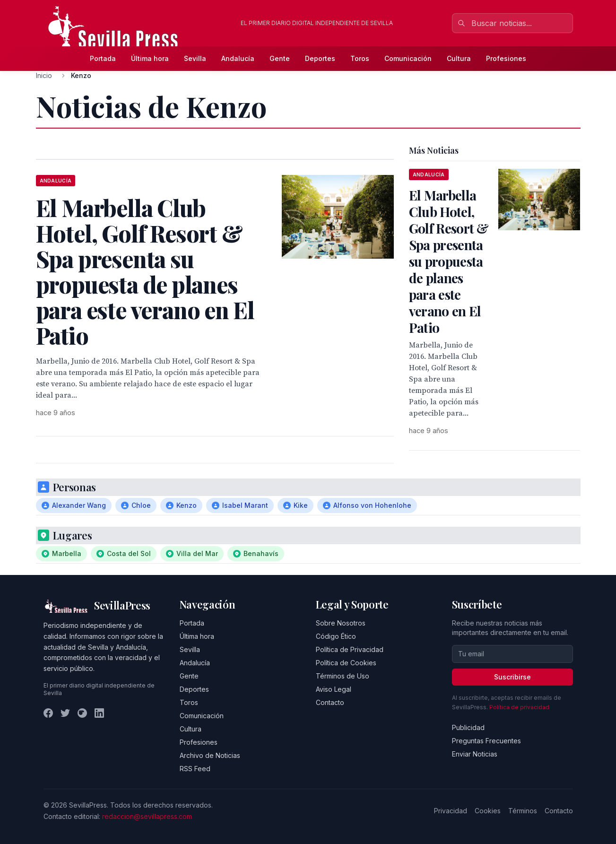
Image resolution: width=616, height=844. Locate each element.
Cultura (459, 58)
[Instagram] (82, 713)
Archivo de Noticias (210, 755)
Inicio (44, 75)
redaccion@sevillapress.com (147, 816)
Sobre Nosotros (341, 623)
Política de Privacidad (350, 649)
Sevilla (195, 58)
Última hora (150, 58)
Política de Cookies (346, 663)
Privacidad (451, 811)
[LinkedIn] (99, 713)
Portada (103, 58)
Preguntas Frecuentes (486, 741)
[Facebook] (48, 713)
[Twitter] (65, 713)
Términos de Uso (343, 676)
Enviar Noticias (475, 754)
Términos (523, 811)
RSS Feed (195, 769)
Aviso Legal (334, 689)
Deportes (320, 58)
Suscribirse (512, 677)
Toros (360, 58)
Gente (280, 58)
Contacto (330, 702)
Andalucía (238, 58)
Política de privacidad (519, 707)
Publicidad (468, 727)
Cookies (488, 811)
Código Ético (336, 636)
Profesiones (506, 58)
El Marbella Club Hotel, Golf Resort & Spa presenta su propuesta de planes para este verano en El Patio (449, 261)
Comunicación (408, 58)
